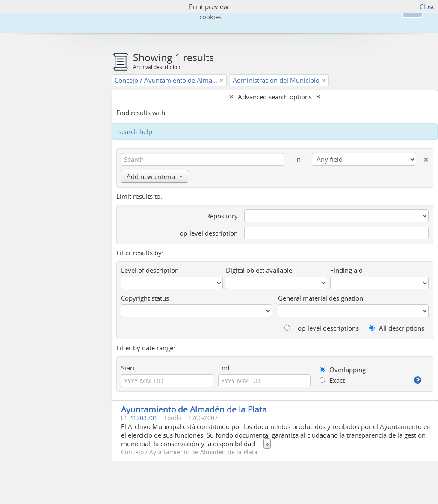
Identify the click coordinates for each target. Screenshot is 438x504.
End (224, 368)
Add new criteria (155, 176)
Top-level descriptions (322, 328)
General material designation (321, 298)
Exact (332, 380)
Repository (222, 216)
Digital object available (259, 270)
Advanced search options (275, 97)
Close (428, 6)
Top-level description (207, 233)
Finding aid (346, 270)
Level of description (150, 270)
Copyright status (145, 298)
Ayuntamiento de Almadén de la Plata (194, 409)
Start (128, 368)
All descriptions (397, 328)
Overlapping (343, 370)
